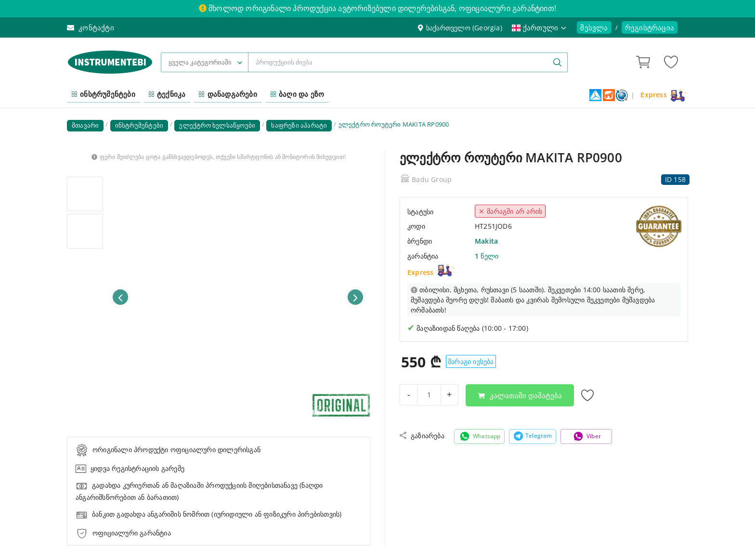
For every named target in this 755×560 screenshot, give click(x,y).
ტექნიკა (167, 94)
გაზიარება (422, 436)
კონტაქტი (91, 27)
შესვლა (594, 27)
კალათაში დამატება (520, 395)
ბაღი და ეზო (297, 94)
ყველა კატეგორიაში (200, 62)
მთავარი (85, 125)
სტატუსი (420, 212)
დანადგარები (228, 94)
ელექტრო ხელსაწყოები (217, 125)
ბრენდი (420, 241)
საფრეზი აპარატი (299, 125)
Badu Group (432, 179)
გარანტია (423, 256)
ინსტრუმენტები (104, 94)
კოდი (416, 226)
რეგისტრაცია (650, 27)
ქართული (540, 27)
